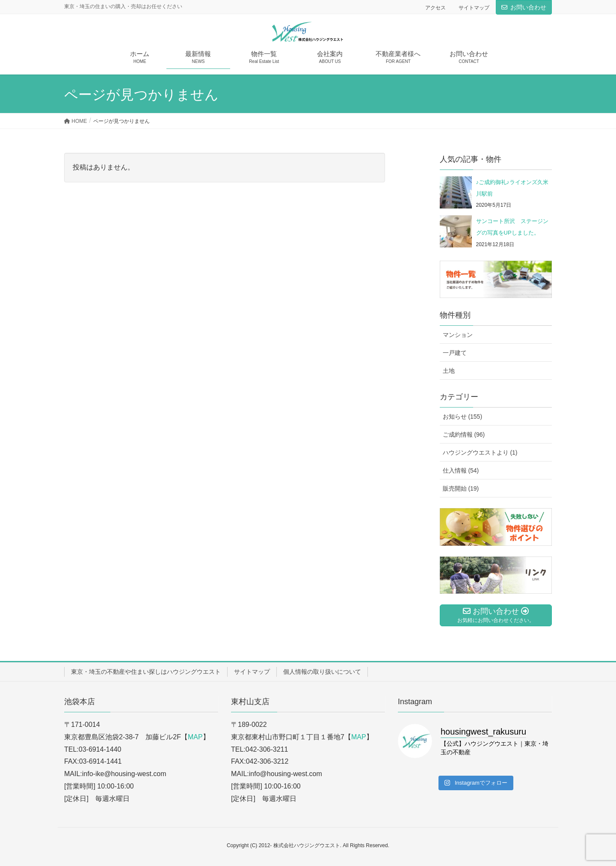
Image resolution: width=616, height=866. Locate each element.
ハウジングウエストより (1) (480, 452)
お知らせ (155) (463, 417)
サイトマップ (474, 8)
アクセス (435, 8)
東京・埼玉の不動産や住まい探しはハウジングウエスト (146, 672)
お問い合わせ (528, 7)
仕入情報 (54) (461, 470)
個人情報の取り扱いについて (322, 672)
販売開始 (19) (461, 488)
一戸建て (455, 353)
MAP (195, 737)
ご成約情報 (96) (464, 434)
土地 (449, 371)
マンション (458, 335)
